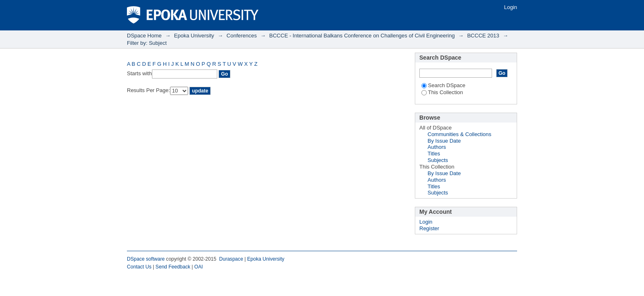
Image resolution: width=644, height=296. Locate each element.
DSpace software (146, 259)
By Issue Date (444, 141)
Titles (434, 154)
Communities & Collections (459, 134)
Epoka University (194, 36)
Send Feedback (173, 267)
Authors (437, 147)
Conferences (242, 36)
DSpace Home (144, 36)
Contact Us (139, 267)
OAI (199, 267)
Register (429, 228)
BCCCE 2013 (483, 36)
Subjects (438, 160)
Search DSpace (443, 85)
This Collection (442, 92)
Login (511, 7)
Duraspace (231, 259)
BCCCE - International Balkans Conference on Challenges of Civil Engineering (362, 36)
